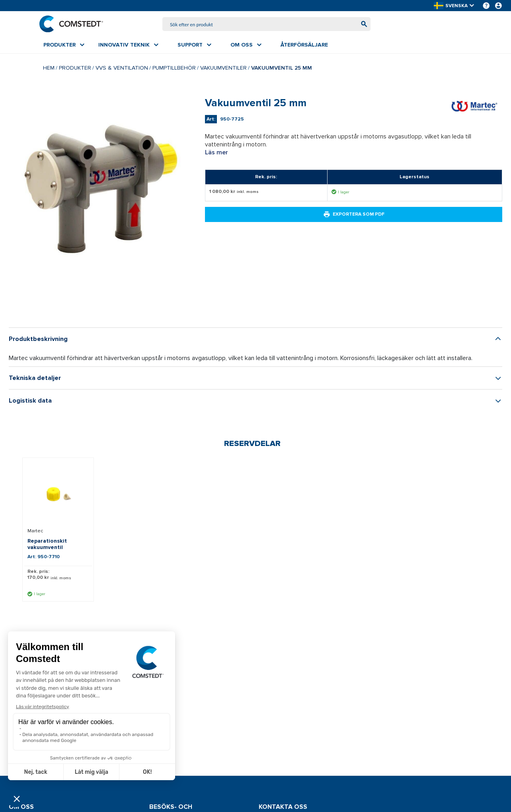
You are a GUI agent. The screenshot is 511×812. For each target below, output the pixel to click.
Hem (49, 69)
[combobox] (267, 25)
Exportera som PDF (354, 216)
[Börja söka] (360, 25)
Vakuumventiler (223, 69)
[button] (454, 6)
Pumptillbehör (174, 69)
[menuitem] (64, 47)
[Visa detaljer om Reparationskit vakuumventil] (58, 496)
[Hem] (75, 25)
